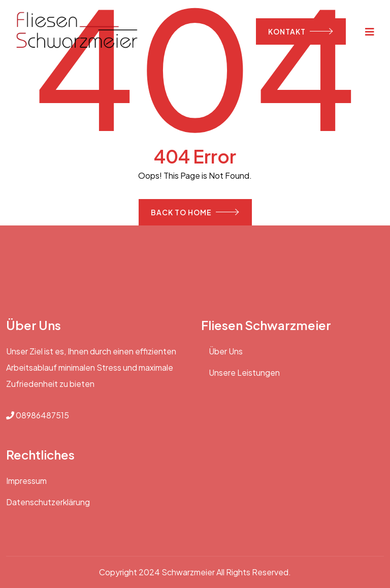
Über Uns (226, 351)
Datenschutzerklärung (48, 502)
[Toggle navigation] (370, 31)
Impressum (26, 481)
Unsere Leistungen (244, 372)
